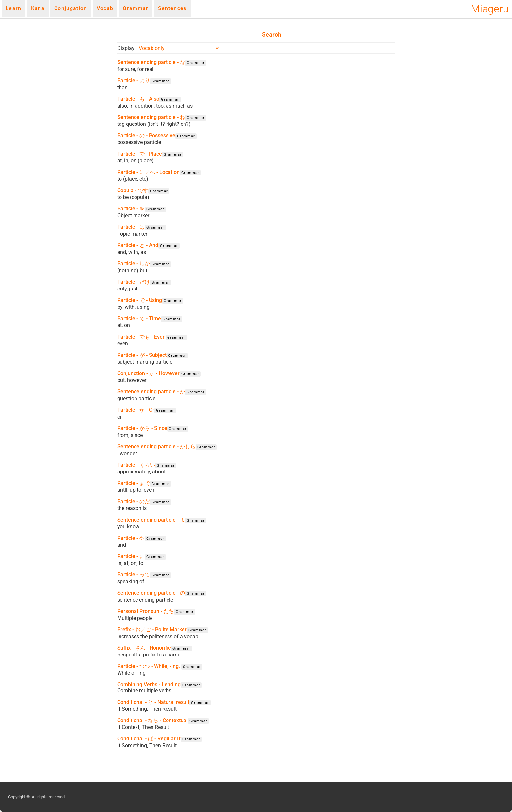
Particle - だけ (134, 282)
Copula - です (133, 190)
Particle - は (131, 227)
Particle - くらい (136, 465)
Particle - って (134, 575)
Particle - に (131, 556)
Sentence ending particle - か (151, 392)
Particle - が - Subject (142, 355)
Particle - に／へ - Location (148, 172)
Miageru (490, 9)
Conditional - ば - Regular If (149, 739)
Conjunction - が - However (148, 373)
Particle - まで (134, 483)
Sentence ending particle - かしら (156, 447)
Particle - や (131, 538)
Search (272, 35)
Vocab (105, 8)
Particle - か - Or (136, 410)
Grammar (136, 8)
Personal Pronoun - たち (146, 611)
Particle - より (134, 81)
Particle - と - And (138, 245)
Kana (38, 8)
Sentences (172, 8)
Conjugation (71, 8)
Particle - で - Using (140, 300)
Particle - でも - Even (141, 337)
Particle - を (131, 209)
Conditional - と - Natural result (153, 702)
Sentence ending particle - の (151, 593)
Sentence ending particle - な (151, 62)
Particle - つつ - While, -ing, (149, 666)
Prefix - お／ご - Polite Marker (152, 630)
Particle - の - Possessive (146, 135)
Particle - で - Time (139, 318)
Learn (14, 8)
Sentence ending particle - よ (151, 520)
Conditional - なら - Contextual (152, 720)
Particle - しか (134, 264)
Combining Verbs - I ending (149, 684)
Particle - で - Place (140, 154)
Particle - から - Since (142, 428)
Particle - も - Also (138, 99)
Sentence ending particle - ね (151, 117)
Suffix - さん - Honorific (144, 648)
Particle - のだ (134, 501)
